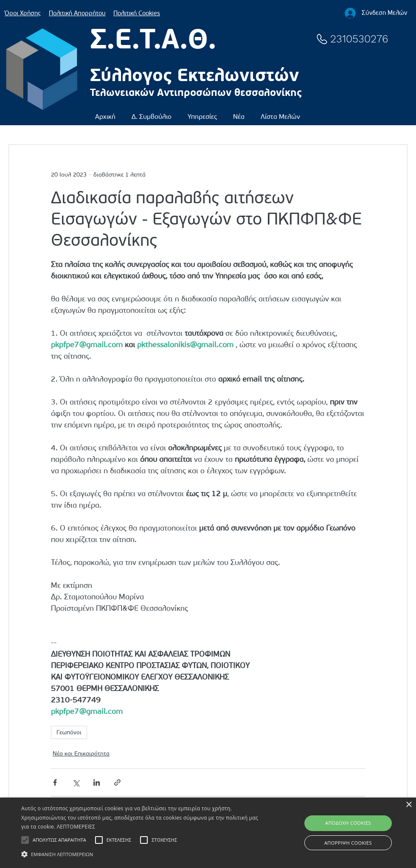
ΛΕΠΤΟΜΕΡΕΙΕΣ (76, 827)
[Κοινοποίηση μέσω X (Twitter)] (76, 782)
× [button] (409, 805)
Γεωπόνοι (69, 732)
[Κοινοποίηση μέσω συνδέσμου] (117, 782)
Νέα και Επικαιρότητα (81, 754)
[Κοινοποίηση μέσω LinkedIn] (97, 782)
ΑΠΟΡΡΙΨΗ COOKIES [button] (348, 843)
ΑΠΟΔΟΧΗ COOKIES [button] (348, 823)
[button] (152, 113)
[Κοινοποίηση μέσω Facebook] (55, 782)
